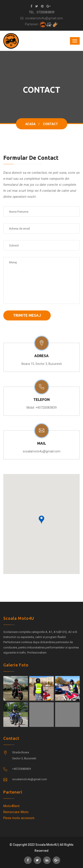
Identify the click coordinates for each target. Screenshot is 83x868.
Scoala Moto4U (19, 618)
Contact (11, 738)
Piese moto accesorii (19, 818)
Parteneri (13, 792)
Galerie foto (16, 665)
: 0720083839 (45, 12)
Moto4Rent (11, 806)
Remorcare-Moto (16, 812)
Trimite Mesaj (27, 315)
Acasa (30, 124)
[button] (41, 520)
